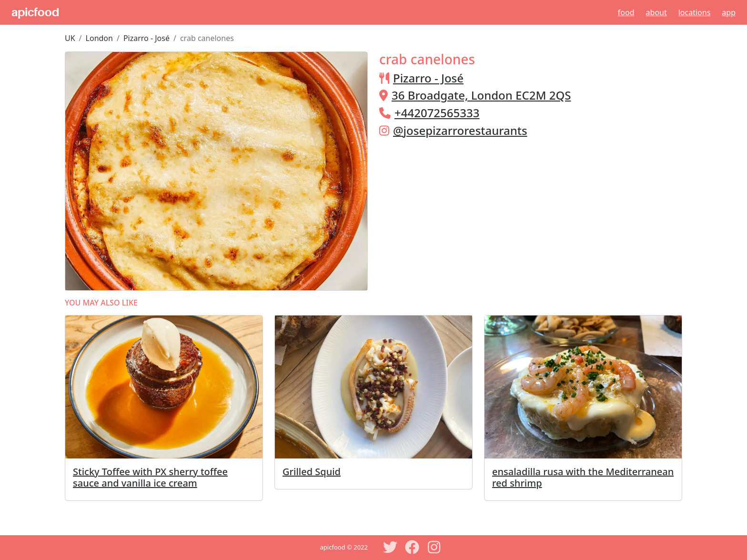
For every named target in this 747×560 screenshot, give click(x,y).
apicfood (35, 12)
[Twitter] (390, 547)
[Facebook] (412, 547)
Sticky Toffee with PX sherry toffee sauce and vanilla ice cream (150, 477)
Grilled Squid (312, 472)
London (99, 38)
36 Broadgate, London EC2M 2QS (481, 95)
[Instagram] (434, 547)
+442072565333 (437, 113)
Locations (695, 12)
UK (70, 38)
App (729, 12)
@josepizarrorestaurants (460, 130)
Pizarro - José (146, 38)
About (656, 12)
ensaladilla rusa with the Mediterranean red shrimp (583, 477)
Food (626, 12)
